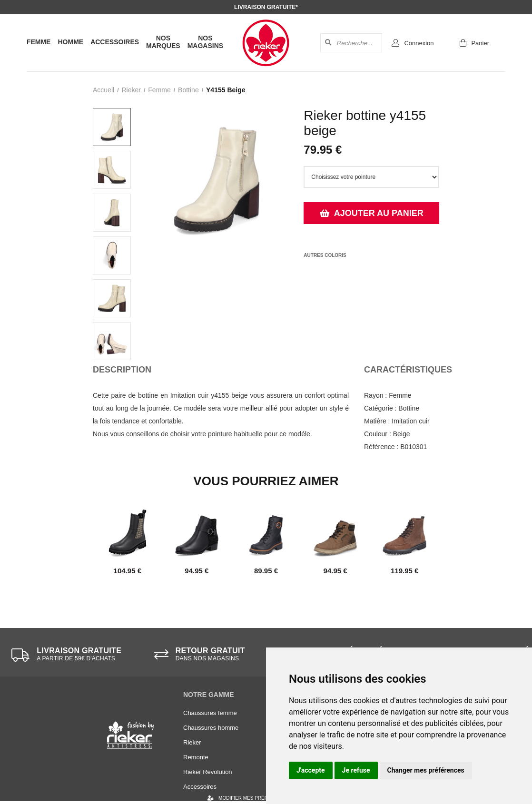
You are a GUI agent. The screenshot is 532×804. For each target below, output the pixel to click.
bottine (188, 90)
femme (159, 90)
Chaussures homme (211, 728)
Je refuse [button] (356, 770)
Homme (70, 42)
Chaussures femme (210, 713)
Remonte (196, 757)
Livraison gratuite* (266, 7)
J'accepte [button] (311, 770)
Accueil (103, 90)
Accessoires (115, 42)
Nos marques (163, 42)
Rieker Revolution (208, 772)
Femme (39, 42)
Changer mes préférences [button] (426, 770)
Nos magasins (205, 42)
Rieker (131, 90)
